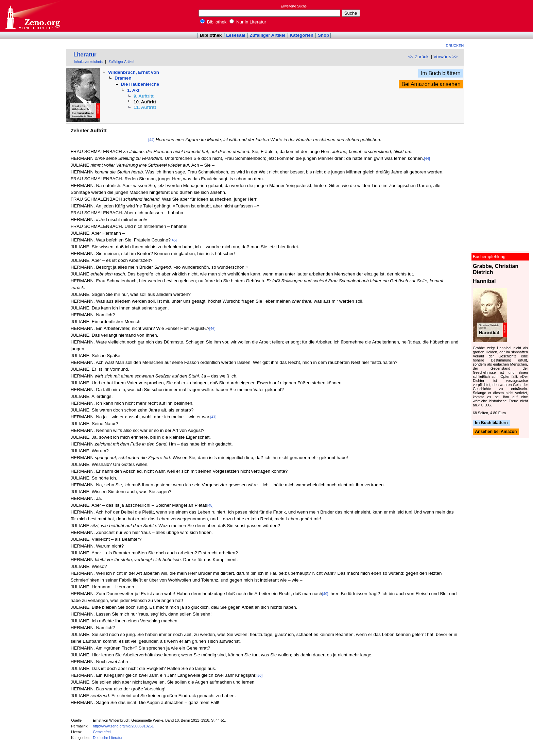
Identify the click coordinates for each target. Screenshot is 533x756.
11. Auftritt (145, 107)
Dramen (123, 78)
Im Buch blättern (441, 73)
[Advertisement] (502, 16)
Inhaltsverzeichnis (88, 62)
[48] (210, 505)
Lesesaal (236, 35)
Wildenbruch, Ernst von (133, 72)
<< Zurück (418, 57)
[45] (174, 240)
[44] (151, 140)
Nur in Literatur (248, 22)
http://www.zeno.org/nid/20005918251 (123, 726)
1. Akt (133, 90)
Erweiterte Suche (294, 6)
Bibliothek (213, 22)
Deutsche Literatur (108, 738)
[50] (259, 675)
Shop (323, 35)
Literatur (85, 55)
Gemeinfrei (102, 732)
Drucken (455, 46)
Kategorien (302, 35)
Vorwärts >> (445, 57)
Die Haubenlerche (140, 84)
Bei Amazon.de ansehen (431, 84)
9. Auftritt (144, 96)
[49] (325, 594)
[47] (213, 417)
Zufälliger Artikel (268, 35)
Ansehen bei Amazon (496, 432)
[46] (212, 329)
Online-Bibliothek (32, 16)
